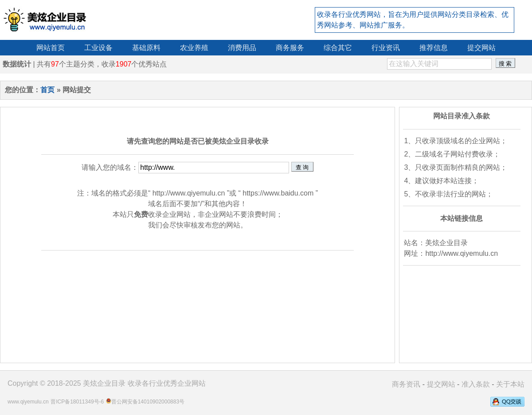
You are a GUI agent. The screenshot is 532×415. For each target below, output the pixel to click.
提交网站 (441, 384)
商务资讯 (406, 384)
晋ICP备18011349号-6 (77, 402)
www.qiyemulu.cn (28, 402)
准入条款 (476, 384)
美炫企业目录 (104, 383)
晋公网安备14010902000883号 (148, 402)
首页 (47, 90)
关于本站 (510, 384)
